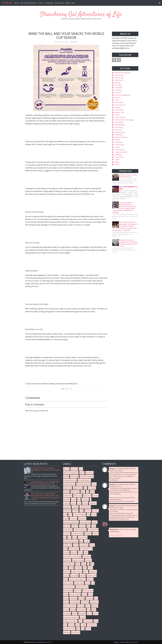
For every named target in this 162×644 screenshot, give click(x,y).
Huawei (66, 553)
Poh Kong (85, 602)
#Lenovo (74, 469)
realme (66, 610)
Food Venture (120, 105)
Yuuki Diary (119, 157)
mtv (93, 583)
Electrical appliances (123, 95)
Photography (120, 132)
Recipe (117, 140)
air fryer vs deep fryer (116, 535)
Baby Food (78, 496)
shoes (75, 613)
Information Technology (124, 120)
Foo (88, 526)
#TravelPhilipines (84, 480)
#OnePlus (89, 473)
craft (65, 515)
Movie (88, 583)
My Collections (69, 587)
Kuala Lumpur (77, 572)
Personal (118, 130)
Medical (90, 579)
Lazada (66, 575)
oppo (91, 594)
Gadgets (118, 107)
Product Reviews (121, 137)
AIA (85, 488)
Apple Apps (75, 492)
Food (117, 100)
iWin (92, 564)
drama (94, 515)
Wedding (118, 155)
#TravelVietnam (69, 484)
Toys (78, 625)
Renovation (81, 610)
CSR (70, 515)
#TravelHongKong (87, 476)
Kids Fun (67, 572)
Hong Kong (84, 545)
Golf (69, 537)
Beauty (118, 83)
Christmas (67, 511)
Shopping (119, 142)
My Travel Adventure (29, 3)
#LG (81, 469)
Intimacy (88, 560)
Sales (94, 610)
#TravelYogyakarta (83, 484)
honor (92, 545)
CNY (82, 511)
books (74, 499)
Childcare (118, 90)
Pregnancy (119, 135)
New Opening (88, 591)
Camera (66, 503)
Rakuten (95, 606)
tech (80, 621)
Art (87, 492)
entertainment (85, 522)
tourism (71, 625)
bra (79, 499)
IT (88, 564)
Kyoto (86, 572)
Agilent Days (78, 488)
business (85, 499)
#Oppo (66, 476)
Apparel (66, 492)
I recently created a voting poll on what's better (123, 530)
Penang (82, 598)
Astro (92, 492)
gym (81, 541)
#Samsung (119, 75)
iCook (117, 160)
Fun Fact (67, 534)
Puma (88, 606)
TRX (78, 629)
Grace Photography (71, 541)
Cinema (75, 511)
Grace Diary (59, 3)
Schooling (67, 613)
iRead (117, 162)
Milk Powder (68, 583)
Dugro (66, 518)
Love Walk (119, 122)
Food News (119, 102)
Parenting (49, 3)
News (66, 594)
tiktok (96, 621)
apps (83, 492)
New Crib (78, 591)
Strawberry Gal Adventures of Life (81, 14)
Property (81, 606)
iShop (117, 165)
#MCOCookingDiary (123, 73)
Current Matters (79, 515)
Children (75, 507)
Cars (79, 503)
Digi (88, 515)
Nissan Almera (75, 594)
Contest (95, 511)
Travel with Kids (121, 152)
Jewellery (78, 568)
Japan (71, 568)
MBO (66, 579)
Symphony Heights (70, 621)
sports (96, 613)
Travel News (120, 150)
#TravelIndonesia (70, 480)
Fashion (75, 526)
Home (17, 3)
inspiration (87, 556)
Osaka (66, 598)
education (82, 518)
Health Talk (119, 112)
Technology (119, 145)
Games (96, 534)
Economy (73, 518)
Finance (82, 526)
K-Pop (90, 568)
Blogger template (120, 642)
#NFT (82, 473)
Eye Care (67, 526)
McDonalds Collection (77, 579)
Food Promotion (80, 530)
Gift (65, 537)
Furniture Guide (77, 534)
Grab (75, 537)
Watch (88, 629)
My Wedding (120, 125)
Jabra (65, 568)
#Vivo (94, 484)
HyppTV (74, 553)
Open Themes (133, 642)
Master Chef (91, 575)
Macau (83, 575)
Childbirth (119, 88)
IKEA (86, 553)
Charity (85, 503)
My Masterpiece (82, 587)
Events (41, 3)
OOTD (84, 594)
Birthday (118, 85)
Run (89, 610)
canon (73, 503)
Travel (117, 147)
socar (89, 613)
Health (87, 541)
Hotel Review (120, 117)
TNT (65, 625)
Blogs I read (70, 3)
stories (83, 617)
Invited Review (69, 564)
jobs (85, 568)
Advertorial (119, 78)
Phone (66, 602)
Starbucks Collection (71, 617)
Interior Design (78, 560)
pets (96, 598)
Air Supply (92, 488)
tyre (83, 629)
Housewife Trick (86, 549)
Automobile (68, 496)
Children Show (85, 507)
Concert (118, 93)
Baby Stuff (119, 80)
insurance (67, 560)
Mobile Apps (79, 583)
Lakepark (93, 572)
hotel (65, 549)
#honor (66, 469)
